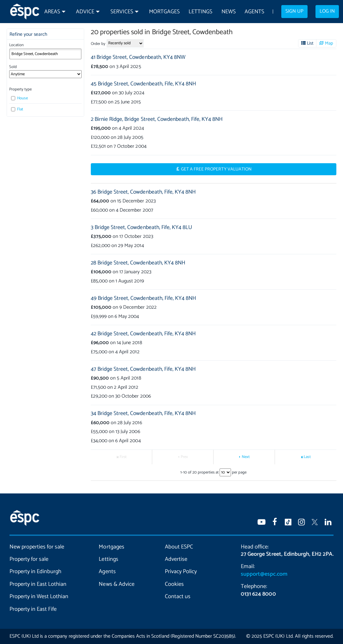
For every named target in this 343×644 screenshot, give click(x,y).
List (310, 43)
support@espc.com (264, 574)
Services (122, 12)
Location (16, 45)
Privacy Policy (181, 572)
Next (246, 457)
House (19, 98)
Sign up (294, 11)
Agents (254, 12)
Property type (20, 89)
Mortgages (164, 12)
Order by (98, 44)
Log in (327, 11)
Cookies (174, 584)
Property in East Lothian (38, 584)
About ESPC (179, 547)
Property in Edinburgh (35, 572)
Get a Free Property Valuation (216, 169)
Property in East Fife (33, 609)
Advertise (176, 559)
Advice (85, 12)
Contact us (178, 597)
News (229, 12)
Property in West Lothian (39, 597)
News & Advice (116, 584)
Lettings (200, 12)
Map (329, 43)
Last (307, 457)
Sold (13, 67)
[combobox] (46, 54)
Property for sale (29, 559)
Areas (52, 12)
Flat (17, 109)
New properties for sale (37, 547)
